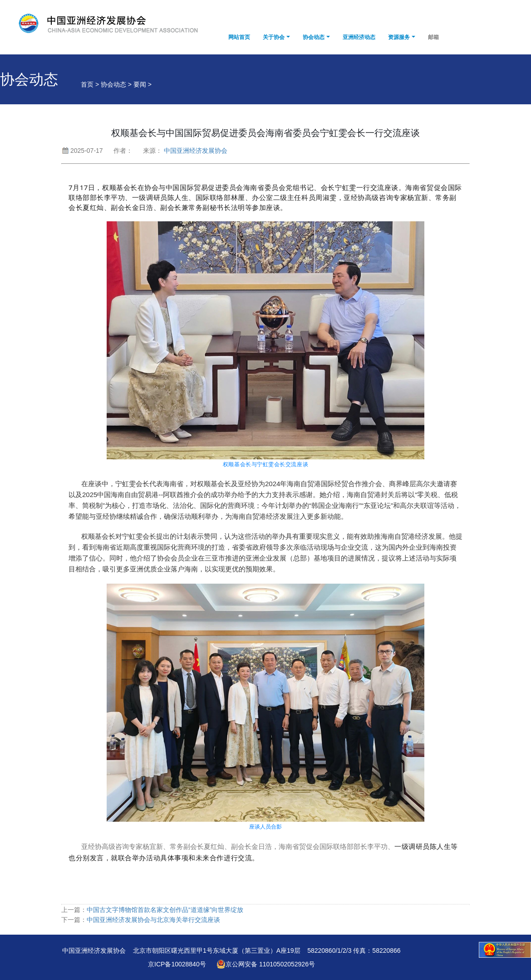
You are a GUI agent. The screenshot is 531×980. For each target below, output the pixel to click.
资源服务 (399, 37)
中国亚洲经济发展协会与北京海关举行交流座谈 (153, 920)
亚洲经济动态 (359, 37)
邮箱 (433, 37)
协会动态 (314, 37)
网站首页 (239, 37)
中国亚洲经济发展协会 (196, 151)
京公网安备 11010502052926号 (266, 964)
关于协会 (274, 37)
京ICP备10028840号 (177, 964)
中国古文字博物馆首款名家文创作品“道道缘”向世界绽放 (165, 910)
